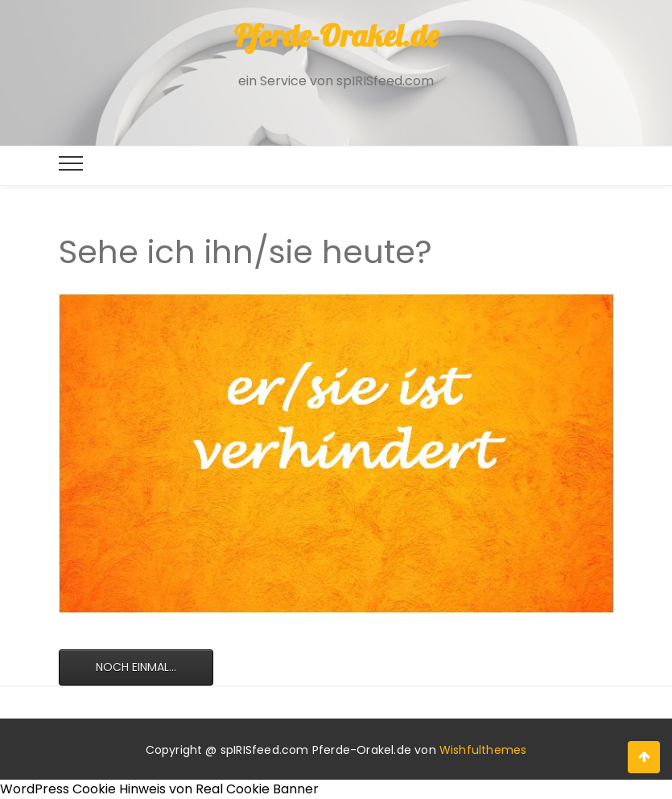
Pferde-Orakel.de (336, 35)
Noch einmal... (136, 667)
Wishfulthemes (483, 750)
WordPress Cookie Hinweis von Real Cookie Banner (159, 789)
